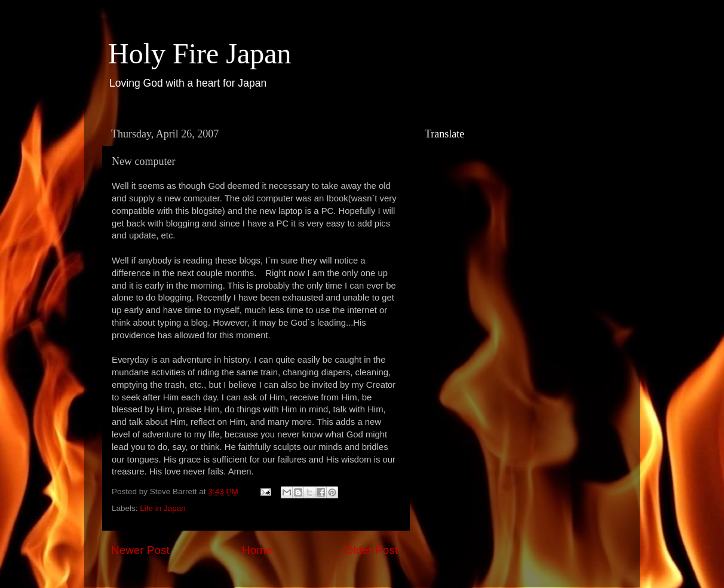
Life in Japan (163, 508)
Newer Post (140, 550)
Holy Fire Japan (200, 53)
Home (257, 550)
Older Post (371, 550)
